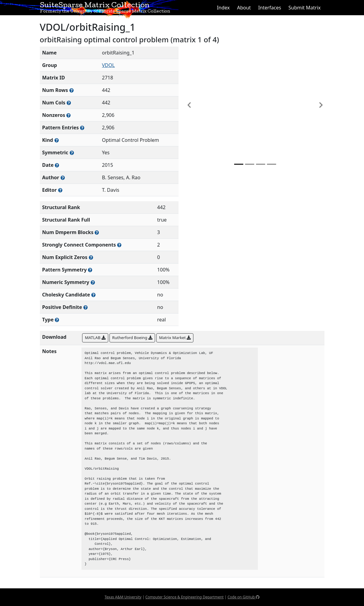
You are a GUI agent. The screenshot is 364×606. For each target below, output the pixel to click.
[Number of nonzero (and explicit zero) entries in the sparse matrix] (82, 128)
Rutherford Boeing (132, 338)
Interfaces (270, 8)
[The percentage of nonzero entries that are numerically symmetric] (93, 282)
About (244, 8)
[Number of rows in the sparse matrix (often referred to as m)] (71, 90)
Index (223, 8)
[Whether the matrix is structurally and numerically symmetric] (72, 153)
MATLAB (95, 338)
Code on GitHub (243, 597)
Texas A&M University (123, 597)
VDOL (108, 65)
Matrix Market (175, 338)
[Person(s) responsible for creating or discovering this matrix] (63, 178)
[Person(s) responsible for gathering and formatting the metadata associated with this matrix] (60, 190)
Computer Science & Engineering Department (184, 597)
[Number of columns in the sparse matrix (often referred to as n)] (69, 103)
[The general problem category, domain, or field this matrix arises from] (57, 140)
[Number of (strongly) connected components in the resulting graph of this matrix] (119, 245)
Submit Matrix (304, 8)
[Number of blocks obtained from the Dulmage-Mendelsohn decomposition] (97, 232)
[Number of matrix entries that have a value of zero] (91, 257)
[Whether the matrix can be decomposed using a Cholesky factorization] (93, 295)
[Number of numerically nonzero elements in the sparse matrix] (68, 115)
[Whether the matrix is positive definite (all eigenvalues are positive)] (85, 307)
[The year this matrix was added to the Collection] (57, 165)
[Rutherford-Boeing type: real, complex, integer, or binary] (57, 320)
